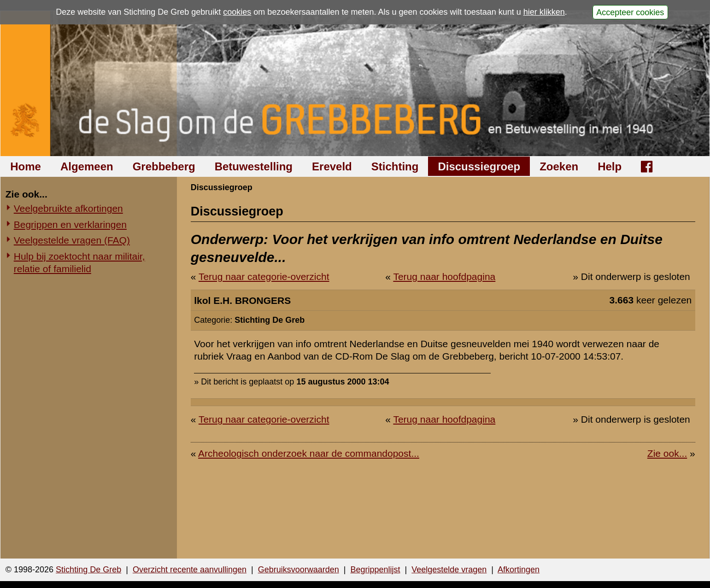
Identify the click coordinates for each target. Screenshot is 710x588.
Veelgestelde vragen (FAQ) (72, 240)
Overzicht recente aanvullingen (190, 570)
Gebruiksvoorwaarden (299, 570)
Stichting (395, 166)
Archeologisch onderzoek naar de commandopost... (309, 453)
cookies (237, 12)
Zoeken (559, 166)
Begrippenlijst (375, 570)
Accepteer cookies (630, 12)
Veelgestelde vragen (449, 570)
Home (26, 166)
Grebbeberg (164, 166)
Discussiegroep (479, 166)
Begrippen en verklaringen (70, 224)
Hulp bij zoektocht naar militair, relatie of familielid (79, 262)
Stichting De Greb (88, 570)
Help (610, 166)
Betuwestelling (254, 166)
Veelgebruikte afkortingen (68, 208)
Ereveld (332, 166)
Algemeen (87, 166)
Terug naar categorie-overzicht (264, 277)
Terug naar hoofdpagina (444, 277)
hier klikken (544, 12)
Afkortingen (519, 570)
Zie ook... (667, 453)
